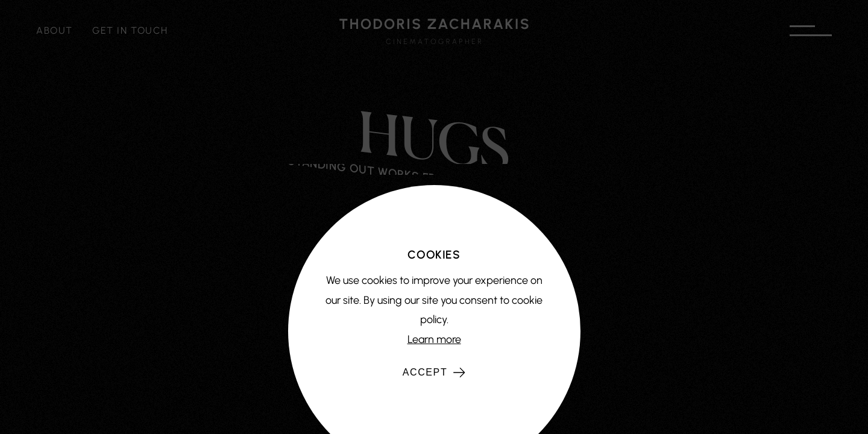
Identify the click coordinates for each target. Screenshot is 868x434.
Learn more (434, 339)
